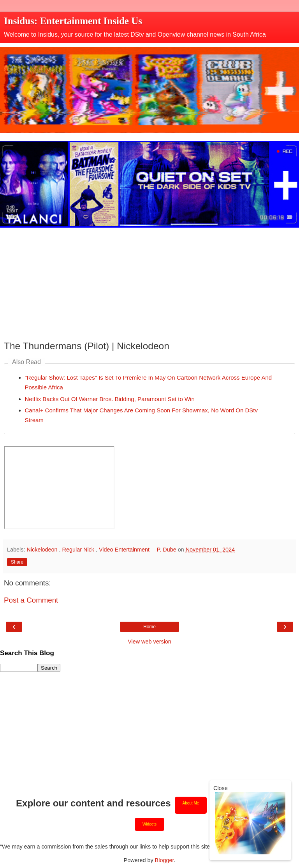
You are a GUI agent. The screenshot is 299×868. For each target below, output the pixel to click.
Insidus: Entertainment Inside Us (73, 21)
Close (221, 788)
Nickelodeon (43, 550)
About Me (191, 803)
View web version (149, 642)
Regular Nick (79, 550)
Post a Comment (31, 600)
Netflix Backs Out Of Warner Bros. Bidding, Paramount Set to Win (110, 399)
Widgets (149, 824)
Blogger (164, 860)
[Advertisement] (149, 282)
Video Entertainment (125, 550)
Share (17, 562)
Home (149, 627)
